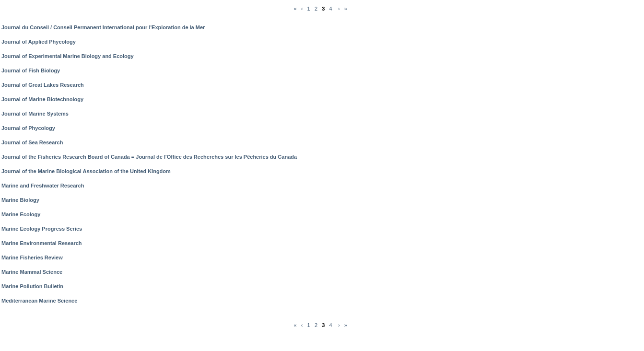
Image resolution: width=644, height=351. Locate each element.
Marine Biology (20, 200)
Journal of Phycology (28, 128)
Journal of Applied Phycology (39, 42)
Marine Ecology (21, 214)
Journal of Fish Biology (31, 70)
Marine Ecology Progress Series (42, 229)
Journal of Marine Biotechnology (42, 99)
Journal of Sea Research (32, 142)
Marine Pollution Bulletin (32, 286)
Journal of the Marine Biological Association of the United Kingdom (86, 171)
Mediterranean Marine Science (39, 301)
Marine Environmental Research (42, 243)
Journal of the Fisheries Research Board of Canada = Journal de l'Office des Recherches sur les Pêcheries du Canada (149, 157)
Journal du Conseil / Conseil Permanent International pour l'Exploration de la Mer (103, 27)
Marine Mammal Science (32, 272)
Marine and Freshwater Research (43, 186)
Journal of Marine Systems (35, 114)
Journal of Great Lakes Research (43, 85)
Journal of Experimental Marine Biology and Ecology (68, 56)
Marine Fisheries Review (32, 257)
